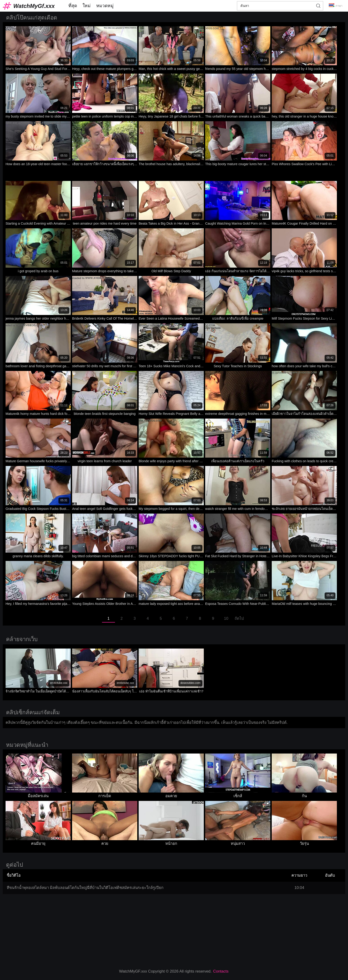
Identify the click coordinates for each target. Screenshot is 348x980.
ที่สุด (73, 6)
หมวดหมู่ (105, 6)
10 (226, 618)
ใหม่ (87, 6)
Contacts (221, 971)
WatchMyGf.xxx (34, 6)
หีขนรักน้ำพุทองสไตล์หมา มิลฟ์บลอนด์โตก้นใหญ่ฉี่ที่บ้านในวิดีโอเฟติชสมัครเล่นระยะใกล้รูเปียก (85, 888)
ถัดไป (239, 618)
